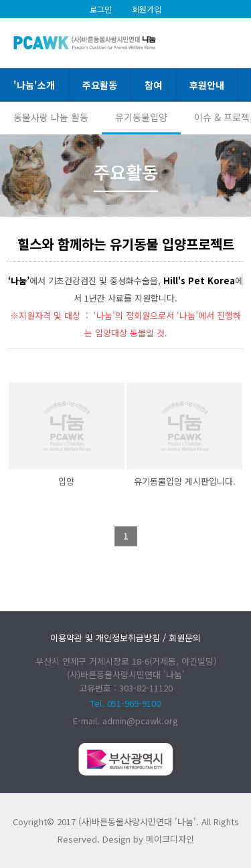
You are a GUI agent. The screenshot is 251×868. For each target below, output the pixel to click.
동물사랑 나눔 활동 (51, 117)
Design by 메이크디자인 (148, 839)
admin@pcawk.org (140, 721)
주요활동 (100, 85)
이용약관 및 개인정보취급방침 (105, 638)
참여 (153, 85)
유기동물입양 (141, 117)
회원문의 (185, 638)
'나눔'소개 (34, 85)
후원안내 (207, 85)
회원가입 (147, 9)
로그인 (101, 9)
